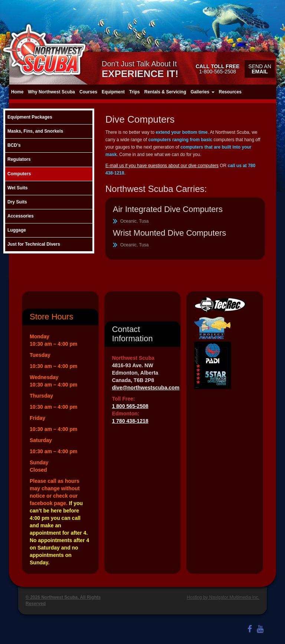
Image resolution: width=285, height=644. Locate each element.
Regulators (19, 159)
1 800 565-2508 (130, 406)
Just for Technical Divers (34, 244)
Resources (230, 92)
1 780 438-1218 (130, 421)
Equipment (113, 92)
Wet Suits (17, 188)
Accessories (21, 216)
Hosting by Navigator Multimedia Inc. (223, 597)
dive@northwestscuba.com (146, 388)
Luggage (17, 230)
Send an (260, 69)
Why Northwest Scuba (51, 92)
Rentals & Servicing (165, 92)
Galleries (202, 92)
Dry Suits (17, 202)
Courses (88, 92)
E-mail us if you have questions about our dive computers (162, 166)
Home (17, 92)
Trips (135, 92)
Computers (19, 174)
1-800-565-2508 (217, 69)
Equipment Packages (30, 117)
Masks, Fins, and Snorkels (35, 131)
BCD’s (14, 145)
